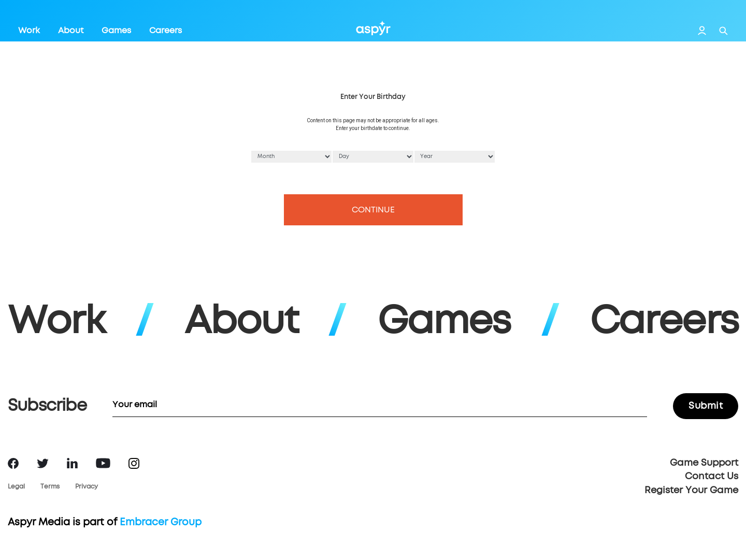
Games (116, 31)
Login (702, 31)
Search (723, 31)
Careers (166, 31)
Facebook (13, 463)
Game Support (704, 463)
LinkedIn (72, 463)
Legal (16, 487)
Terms (50, 487)
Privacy (87, 487)
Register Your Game (691, 491)
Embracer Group (161, 522)
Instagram (134, 463)
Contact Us (712, 477)
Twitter (43, 463)
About (71, 31)
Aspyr (373, 28)
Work (29, 31)
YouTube (103, 463)
